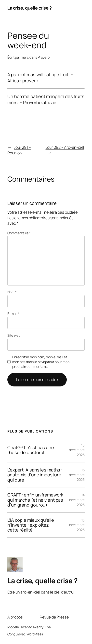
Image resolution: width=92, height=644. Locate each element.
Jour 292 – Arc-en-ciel (65, 147)
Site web (14, 335)
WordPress (35, 634)
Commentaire (19, 233)
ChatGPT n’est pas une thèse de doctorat (31, 450)
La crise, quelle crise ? (29, 8)
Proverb (44, 57)
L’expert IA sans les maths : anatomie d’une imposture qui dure (35, 475)
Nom (12, 292)
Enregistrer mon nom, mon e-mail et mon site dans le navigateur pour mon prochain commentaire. (41, 362)
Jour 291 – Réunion (19, 150)
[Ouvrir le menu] (82, 8)
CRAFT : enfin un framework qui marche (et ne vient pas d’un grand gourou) (35, 500)
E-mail (13, 314)
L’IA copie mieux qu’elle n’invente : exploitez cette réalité (31, 525)
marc (25, 57)
